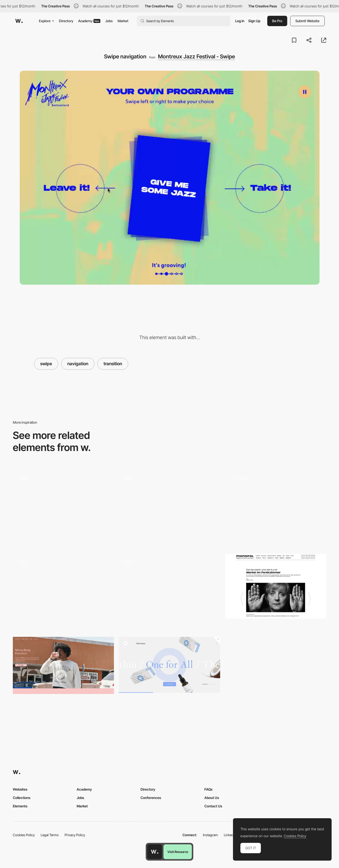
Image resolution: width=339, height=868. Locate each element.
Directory (66, 21)
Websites (20, 789)
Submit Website (307, 21)
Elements (20, 806)
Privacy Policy (75, 835)
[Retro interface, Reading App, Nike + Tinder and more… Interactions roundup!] (169, 592)
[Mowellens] (169, 665)
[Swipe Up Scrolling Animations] (276, 505)
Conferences (151, 798)
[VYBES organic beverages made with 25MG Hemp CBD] (63, 665)
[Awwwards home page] (155, 852)
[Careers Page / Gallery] (169, 508)
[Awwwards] (19, 21)
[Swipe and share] (63, 507)
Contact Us (213, 806)
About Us (212, 798)
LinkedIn (230, 835)
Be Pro (277, 21)
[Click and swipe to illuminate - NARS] (63, 590)
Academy (89, 21)
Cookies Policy (24, 835)
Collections (22, 798)
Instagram (210, 835)
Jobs (109, 21)
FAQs (208, 789)
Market (123, 21)
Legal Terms (50, 835)
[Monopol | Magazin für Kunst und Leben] (276, 586)
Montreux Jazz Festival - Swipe (196, 56)
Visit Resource (178, 852)
